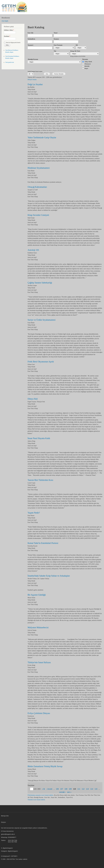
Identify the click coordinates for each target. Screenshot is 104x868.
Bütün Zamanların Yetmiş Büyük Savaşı (45, 766)
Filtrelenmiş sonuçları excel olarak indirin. (41, 795)
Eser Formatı (58, 45)
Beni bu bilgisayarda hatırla (13, 43)
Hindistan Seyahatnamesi (39, 168)
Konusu (56, 39)
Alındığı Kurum (33, 59)
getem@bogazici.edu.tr (8, 834)
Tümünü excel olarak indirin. (36, 800)
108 (66, 789)
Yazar (56, 33)
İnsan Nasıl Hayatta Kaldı (39, 438)
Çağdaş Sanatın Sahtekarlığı (40, 283)
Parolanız (7, 36)
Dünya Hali (33, 399)
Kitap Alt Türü (75, 51)
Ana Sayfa (5, 21)
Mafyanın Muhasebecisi (38, 627)
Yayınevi (30, 45)
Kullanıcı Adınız (9, 30)
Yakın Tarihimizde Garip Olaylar (42, 137)
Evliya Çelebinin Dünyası (39, 713)
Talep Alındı (88, 62)
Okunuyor (88, 64)
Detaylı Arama (32, 80)
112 (83, 789)
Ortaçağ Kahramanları (37, 187)
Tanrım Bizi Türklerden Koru (40, 480)
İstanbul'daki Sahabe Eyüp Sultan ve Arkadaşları (49, 576)
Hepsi (86, 68)
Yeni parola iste (10, 62)
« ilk (43, 789)
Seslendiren (31, 39)
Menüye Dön (5, 816)
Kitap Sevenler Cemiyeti (38, 215)
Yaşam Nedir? (34, 513)
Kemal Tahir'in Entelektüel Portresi (43, 543)
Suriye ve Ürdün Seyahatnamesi (42, 320)
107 (62, 789)
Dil (77, 45)
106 (57, 789)
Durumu (85, 59)
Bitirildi (87, 66)
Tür (55, 51)
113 (87, 789)
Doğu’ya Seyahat (35, 84)
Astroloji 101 (33, 250)
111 (79, 789)
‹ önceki (49, 789)
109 (70, 789)
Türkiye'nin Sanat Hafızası (39, 662)
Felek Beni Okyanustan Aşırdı (41, 362)
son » (69, 792)
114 (92, 789)
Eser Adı (30, 33)
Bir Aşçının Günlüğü (37, 595)
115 (96, 789)
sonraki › (63, 792)
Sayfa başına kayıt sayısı (35, 71)
